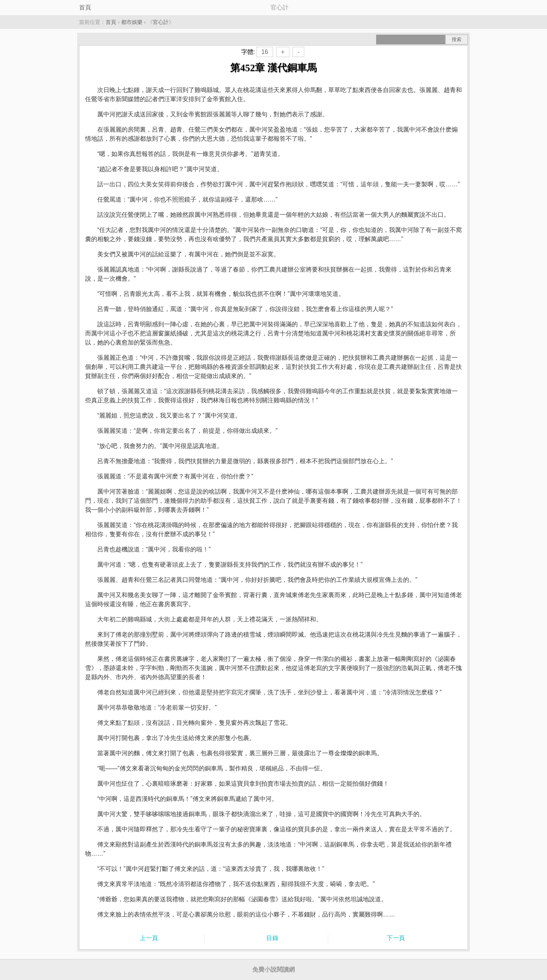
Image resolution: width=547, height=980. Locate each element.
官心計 (161, 22)
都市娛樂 (132, 22)
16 (265, 52)
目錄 (272, 938)
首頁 (85, 7)
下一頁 (396, 938)
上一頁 (149, 938)
